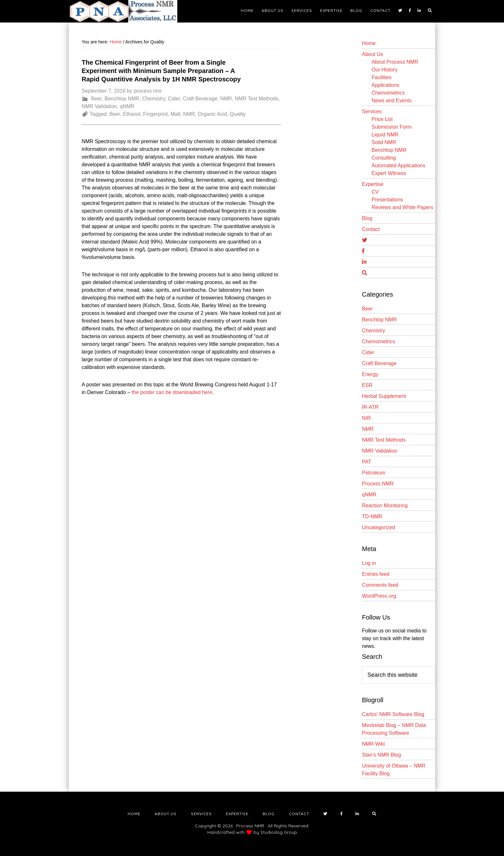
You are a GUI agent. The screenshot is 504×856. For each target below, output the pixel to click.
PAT (367, 462)
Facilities (382, 77)
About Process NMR (395, 62)
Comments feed (380, 585)
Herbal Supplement (384, 396)
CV (375, 192)
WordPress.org (379, 596)
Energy (370, 374)
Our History (385, 70)
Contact (371, 229)
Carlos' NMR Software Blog (393, 714)
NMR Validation (99, 106)
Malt (175, 114)
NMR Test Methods (256, 99)
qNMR (127, 106)
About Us (373, 54)
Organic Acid (212, 114)
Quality (238, 114)
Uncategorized (378, 527)
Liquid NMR (385, 135)
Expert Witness (389, 173)
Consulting (384, 158)
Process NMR (378, 484)
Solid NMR (384, 142)
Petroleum (374, 473)
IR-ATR (370, 407)
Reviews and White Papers (402, 207)
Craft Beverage (200, 99)
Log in (369, 563)
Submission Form (392, 127)
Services (372, 111)
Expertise (373, 184)
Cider (174, 99)
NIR (366, 418)
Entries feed (376, 574)
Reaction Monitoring (385, 506)
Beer (96, 99)
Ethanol (131, 114)
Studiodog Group (279, 832)
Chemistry (154, 99)
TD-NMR (372, 516)
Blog (367, 218)
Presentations (387, 200)
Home (369, 43)
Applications (385, 85)
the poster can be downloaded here (172, 392)
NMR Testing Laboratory (127, 11)
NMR (226, 99)
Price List (382, 119)
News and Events (392, 101)
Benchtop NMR (122, 99)
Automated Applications (398, 166)
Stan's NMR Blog (381, 755)
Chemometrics (388, 93)
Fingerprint (155, 114)
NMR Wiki (373, 744)
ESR (367, 385)
